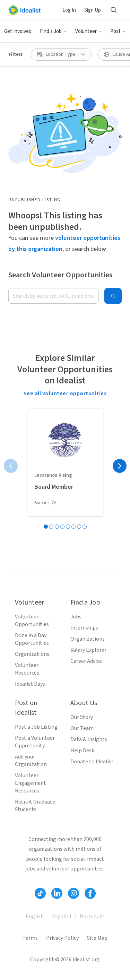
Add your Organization (31, 761)
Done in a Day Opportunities (32, 639)
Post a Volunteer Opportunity (35, 742)
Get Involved (18, 31)
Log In (69, 10)
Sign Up (93, 10)
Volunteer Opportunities (32, 621)
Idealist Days (30, 684)
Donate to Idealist (92, 762)
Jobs (76, 617)
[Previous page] (11, 466)
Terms (30, 938)
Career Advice (86, 661)
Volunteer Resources (27, 669)
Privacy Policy (62, 938)
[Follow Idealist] (40, 893)
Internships (84, 628)
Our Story (82, 717)
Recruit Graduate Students (35, 806)
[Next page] (120, 466)
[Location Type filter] (61, 54)
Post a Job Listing (36, 727)
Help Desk (82, 751)
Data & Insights (89, 739)
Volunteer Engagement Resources (31, 783)
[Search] (113, 10)
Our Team (82, 728)
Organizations (32, 654)
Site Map (97, 938)
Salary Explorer (88, 650)
